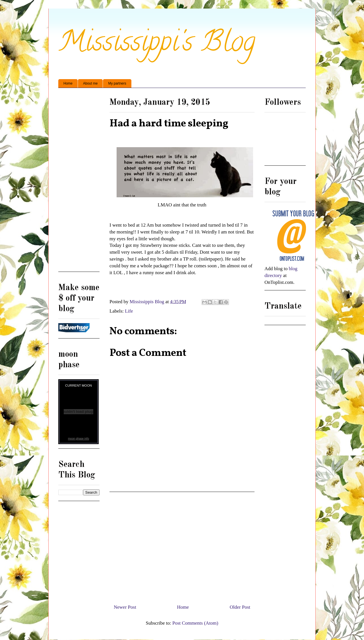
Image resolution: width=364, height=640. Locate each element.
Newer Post (125, 607)
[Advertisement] (182, 546)
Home (68, 83)
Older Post (240, 607)
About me (90, 83)
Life (129, 311)
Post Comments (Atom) (195, 623)
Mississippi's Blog (157, 45)
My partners (117, 83)
